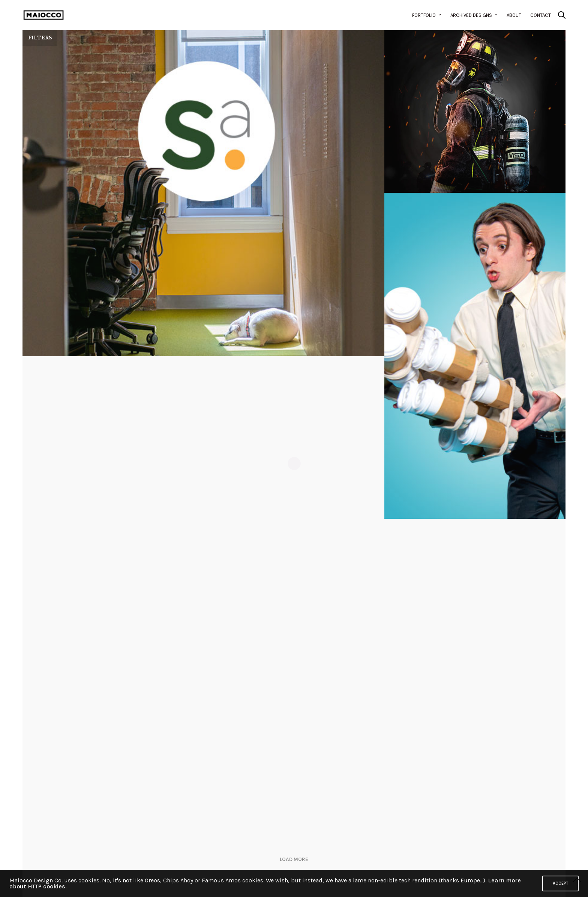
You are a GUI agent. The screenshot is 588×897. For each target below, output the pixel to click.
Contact (541, 15)
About (514, 15)
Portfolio (424, 15)
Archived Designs (471, 15)
